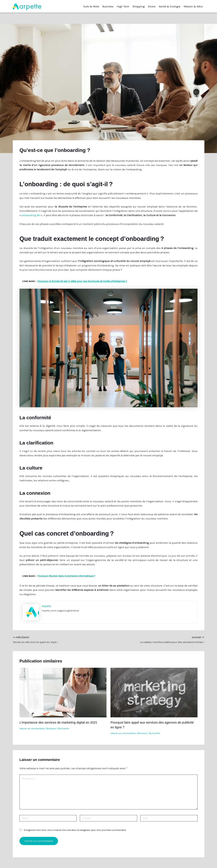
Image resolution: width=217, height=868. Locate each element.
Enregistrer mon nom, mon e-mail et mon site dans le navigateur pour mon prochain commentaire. (75, 830)
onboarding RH (31, 215)
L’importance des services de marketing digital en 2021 (58, 722)
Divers (152, 6)
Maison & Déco (193, 6)
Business (108, 6)
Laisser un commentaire (32, 728)
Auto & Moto (91, 6)
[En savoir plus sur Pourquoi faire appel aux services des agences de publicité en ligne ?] (154, 692)
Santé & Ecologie (170, 6)
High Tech (123, 6)
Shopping (139, 6)
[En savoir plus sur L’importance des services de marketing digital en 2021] (63, 692)
